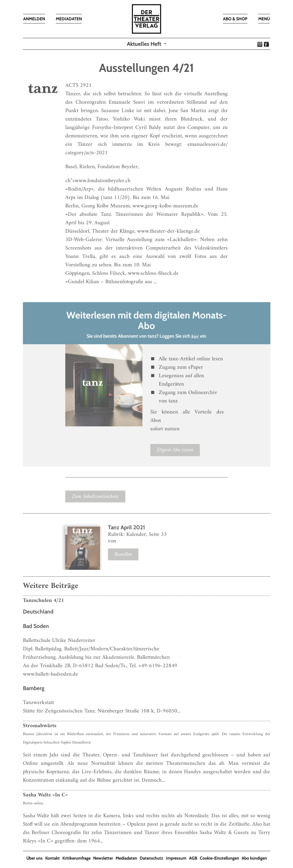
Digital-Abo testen (175, 450)
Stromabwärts (40, 726)
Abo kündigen (254, 858)
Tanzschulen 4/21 (43, 600)
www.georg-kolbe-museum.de (165, 206)
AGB (193, 858)
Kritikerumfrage (76, 858)
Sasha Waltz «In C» (45, 795)
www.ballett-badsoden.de (50, 674)
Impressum (176, 858)
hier (195, 336)
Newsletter (103, 858)
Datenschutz (152, 858)
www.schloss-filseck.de (153, 273)
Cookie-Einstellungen (219, 858)
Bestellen (123, 554)
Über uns (34, 858)
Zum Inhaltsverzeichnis (95, 497)
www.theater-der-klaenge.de (168, 231)
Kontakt (53, 858)
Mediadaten (126, 858)
